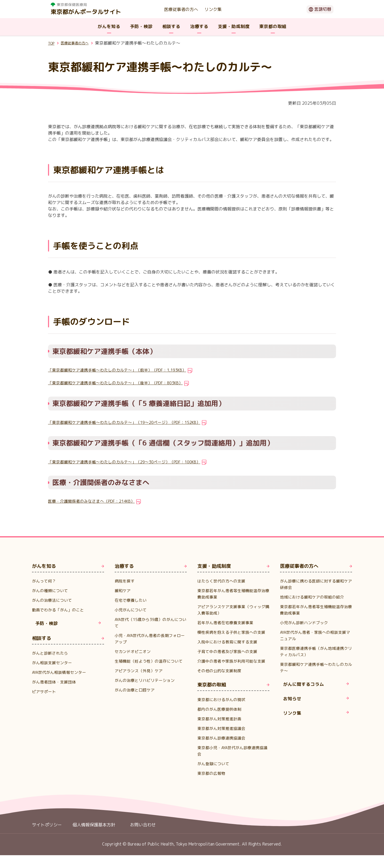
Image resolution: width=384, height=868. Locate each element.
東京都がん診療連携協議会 (223, 751)
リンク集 (213, 9)
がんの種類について (51, 591)
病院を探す (125, 581)
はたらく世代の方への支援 (223, 581)
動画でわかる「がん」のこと (60, 610)
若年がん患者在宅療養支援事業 (227, 623)
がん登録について (214, 776)
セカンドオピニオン (134, 651)
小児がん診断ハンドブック (306, 623)
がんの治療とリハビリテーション (147, 687)
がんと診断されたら (51, 656)
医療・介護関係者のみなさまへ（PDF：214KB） (95, 501)
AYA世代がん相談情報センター (61, 675)
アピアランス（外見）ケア (140, 677)
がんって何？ (45, 581)
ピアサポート (45, 694)
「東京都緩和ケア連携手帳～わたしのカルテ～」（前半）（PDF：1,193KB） (123, 370)
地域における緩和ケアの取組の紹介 (314, 597)
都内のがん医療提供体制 (221, 722)
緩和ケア (123, 591)
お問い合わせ (143, 838)
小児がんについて (132, 610)
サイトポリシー (47, 838)
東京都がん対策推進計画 (221, 732)
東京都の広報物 (212, 786)
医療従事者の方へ (181, 9)
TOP (52, 43)
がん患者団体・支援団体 (55, 685)
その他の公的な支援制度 (221, 683)
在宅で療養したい (132, 600)
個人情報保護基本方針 (94, 838)
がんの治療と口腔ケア (136, 696)
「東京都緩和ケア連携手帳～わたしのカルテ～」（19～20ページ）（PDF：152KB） (130, 422)
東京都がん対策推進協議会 (223, 741)
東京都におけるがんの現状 (223, 712)
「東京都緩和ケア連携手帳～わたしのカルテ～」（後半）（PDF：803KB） (121, 383)
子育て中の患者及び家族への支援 (229, 658)
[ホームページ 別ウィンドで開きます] (86, 5)
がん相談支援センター (53, 665)
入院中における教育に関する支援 (229, 648)
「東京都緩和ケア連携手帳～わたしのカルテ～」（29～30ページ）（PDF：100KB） (130, 462)
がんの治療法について (53, 600)
